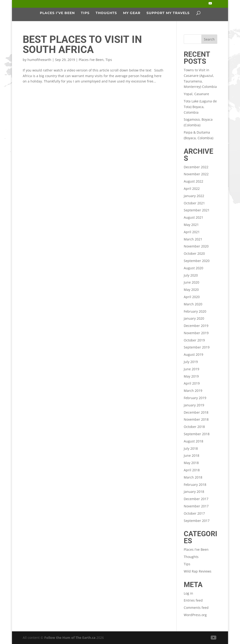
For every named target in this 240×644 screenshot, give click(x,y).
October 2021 (194, 203)
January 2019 (194, 405)
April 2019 (192, 383)
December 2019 (196, 326)
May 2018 (191, 463)
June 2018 (191, 455)
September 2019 (197, 347)
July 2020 (191, 275)
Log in (188, 593)
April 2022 (192, 189)
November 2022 (196, 174)
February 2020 (195, 311)
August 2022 (193, 181)
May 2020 (191, 290)
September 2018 (197, 434)
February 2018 (195, 485)
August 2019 (193, 354)
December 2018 (196, 412)
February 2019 (195, 398)
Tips (85, 13)
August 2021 (193, 217)
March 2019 (193, 391)
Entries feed (193, 600)
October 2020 (194, 253)
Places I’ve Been (57, 13)
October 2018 (194, 427)
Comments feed (196, 608)
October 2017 (194, 513)
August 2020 (193, 268)
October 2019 (194, 340)
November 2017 (196, 506)
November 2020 (196, 246)
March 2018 (193, 477)
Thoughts (106, 13)
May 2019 (191, 376)
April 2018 (192, 470)
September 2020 (197, 261)
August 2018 (193, 441)
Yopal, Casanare (196, 94)
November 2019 (196, 333)
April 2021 (192, 232)
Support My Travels (168, 13)
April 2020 (192, 297)
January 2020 (194, 318)
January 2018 (194, 492)
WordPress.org (195, 615)
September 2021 (197, 210)
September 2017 (197, 521)
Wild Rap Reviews (198, 571)
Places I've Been (91, 60)
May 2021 (191, 225)
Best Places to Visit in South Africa (82, 44)
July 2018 (191, 448)
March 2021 (193, 239)
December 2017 (196, 499)
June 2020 (191, 282)
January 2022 (194, 196)
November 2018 (196, 419)
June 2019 (191, 369)
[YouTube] (210, 5)
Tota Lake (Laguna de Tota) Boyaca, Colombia (200, 107)
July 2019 (191, 362)
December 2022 (196, 167)
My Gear (132, 13)
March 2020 (193, 304)
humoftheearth (39, 60)
